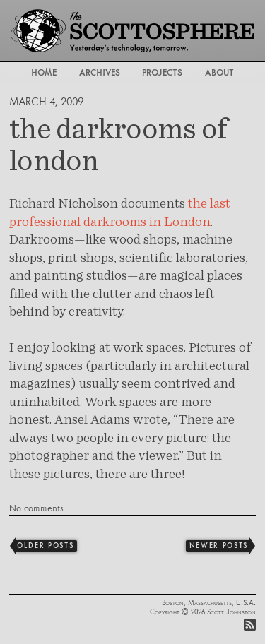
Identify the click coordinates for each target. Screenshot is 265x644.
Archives (100, 72)
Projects (162, 72)
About (219, 72)
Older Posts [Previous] (45, 545)
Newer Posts (219, 545)
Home (44, 72)
